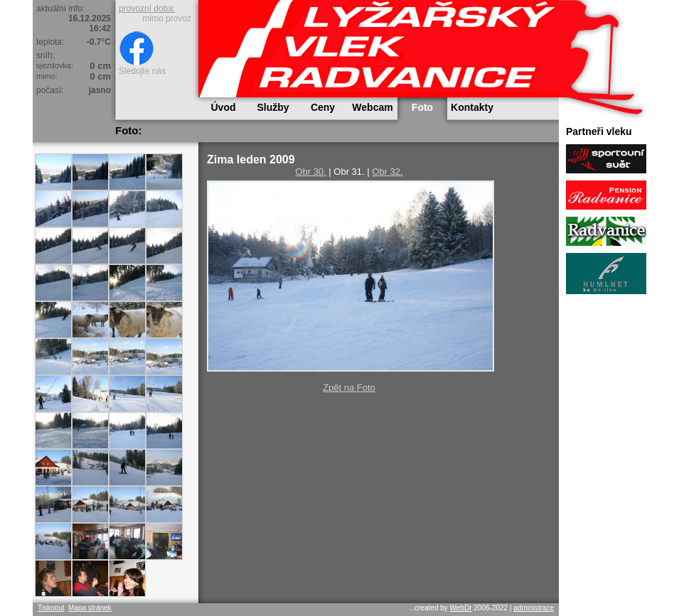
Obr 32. (387, 172)
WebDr (461, 608)
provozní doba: (147, 9)
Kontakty (472, 107)
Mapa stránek (90, 608)
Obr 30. (310, 172)
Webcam (372, 107)
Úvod (224, 107)
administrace (534, 608)
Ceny (323, 107)
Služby (273, 107)
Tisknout (51, 608)
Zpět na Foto (349, 388)
